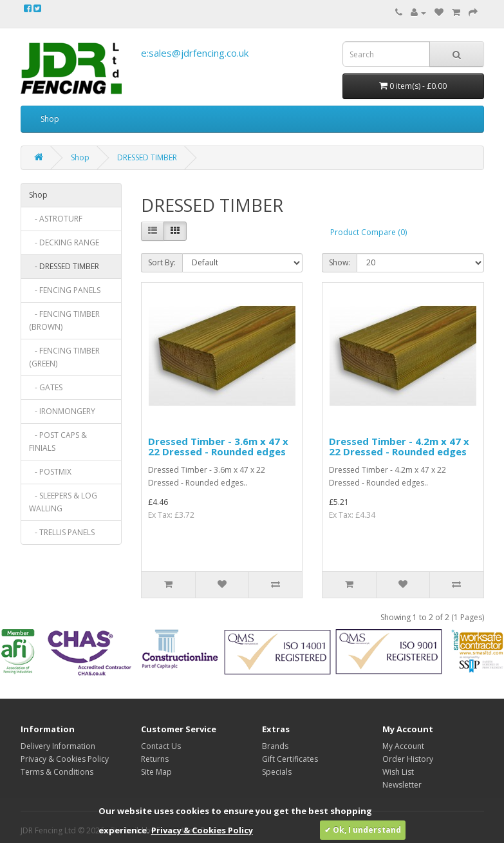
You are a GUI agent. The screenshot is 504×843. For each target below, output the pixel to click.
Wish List (398, 772)
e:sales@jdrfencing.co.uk (195, 53)
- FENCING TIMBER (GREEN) (64, 357)
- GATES (46, 387)
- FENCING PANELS (65, 290)
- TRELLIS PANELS (62, 532)
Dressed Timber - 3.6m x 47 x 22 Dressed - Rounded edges (218, 447)
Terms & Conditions (57, 772)
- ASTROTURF (56, 219)
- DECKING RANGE (64, 242)
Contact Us (161, 746)
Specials (277, 772)
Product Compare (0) (369, 232)
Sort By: (162, 262)
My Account (403, 746)
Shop (50, 119)
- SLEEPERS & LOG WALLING (63, 502)
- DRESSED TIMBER (64, 266)
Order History (408, 759)
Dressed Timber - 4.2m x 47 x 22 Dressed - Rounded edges (399, 447)
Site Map (156, 772)
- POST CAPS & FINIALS (58, 441)
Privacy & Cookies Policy (65, 759)
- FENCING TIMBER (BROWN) (64, 320)
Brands (275, 746)
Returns (155, 759)
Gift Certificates (290, 759)
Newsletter (402, 785)
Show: (340, 262)
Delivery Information (58, 746)
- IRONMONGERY (62, 411)
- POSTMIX (50, 472)
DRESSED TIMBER (147, 157)
